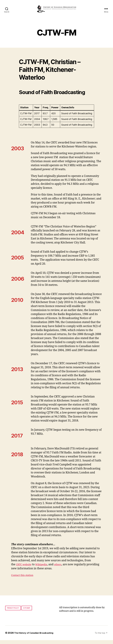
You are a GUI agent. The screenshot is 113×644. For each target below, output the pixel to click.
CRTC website (25, 568)
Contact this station (24, 579)
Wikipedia (44, 568)
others (61, 568)
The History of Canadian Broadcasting (36, 637)
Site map (27, 612)
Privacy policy (13, 612)
